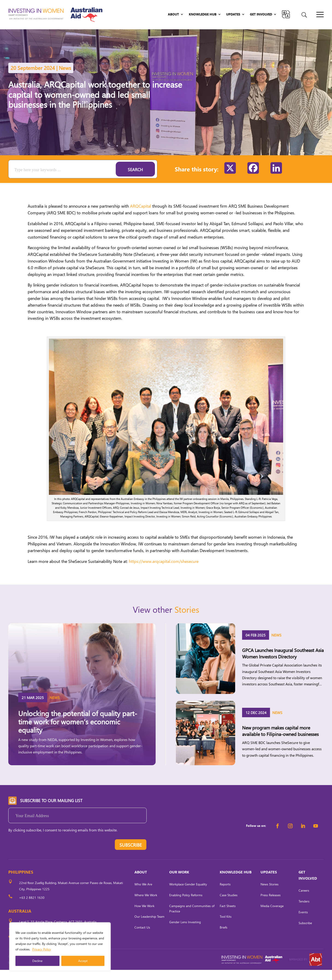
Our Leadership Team (149, 927)
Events (303, 922)
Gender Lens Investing (185, 932)
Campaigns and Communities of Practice (192, 919)
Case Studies (229, 905)
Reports (225, 894)
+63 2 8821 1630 (32, 908)
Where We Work (146, 905)
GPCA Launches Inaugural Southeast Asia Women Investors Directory (283, 663)
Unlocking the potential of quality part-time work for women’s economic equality (78, 732)
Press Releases (271, 905)
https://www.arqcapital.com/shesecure (164, 571)
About (173, 15)
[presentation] (43, 856)
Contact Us (142, 937)
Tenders (304, 911)
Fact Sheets (228, 916)
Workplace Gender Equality (188, 894)
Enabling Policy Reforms (186, 905)
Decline (37, 961)
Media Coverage (272, 916)
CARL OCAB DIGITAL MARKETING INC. (51, 973)
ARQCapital (141, 216)
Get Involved (261, 15)
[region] (60, 947)
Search (135, 180)
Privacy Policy (42, 949)
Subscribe (305, 933)
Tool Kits (226, 927)
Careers (304, 901)
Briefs (224, 937)
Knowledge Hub (203, 15)
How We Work (144, 916)
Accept (83, 961)
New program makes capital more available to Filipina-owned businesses (280, 741)
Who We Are (143, 894)
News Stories (270, 894)
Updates (233, 15)
